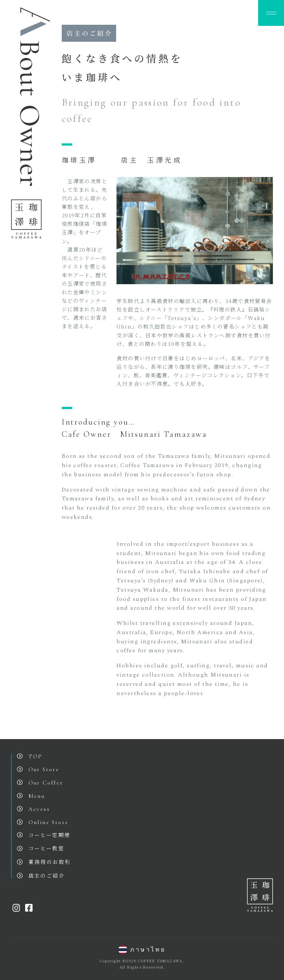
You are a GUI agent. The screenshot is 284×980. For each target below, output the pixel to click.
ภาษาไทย (142, 950)
